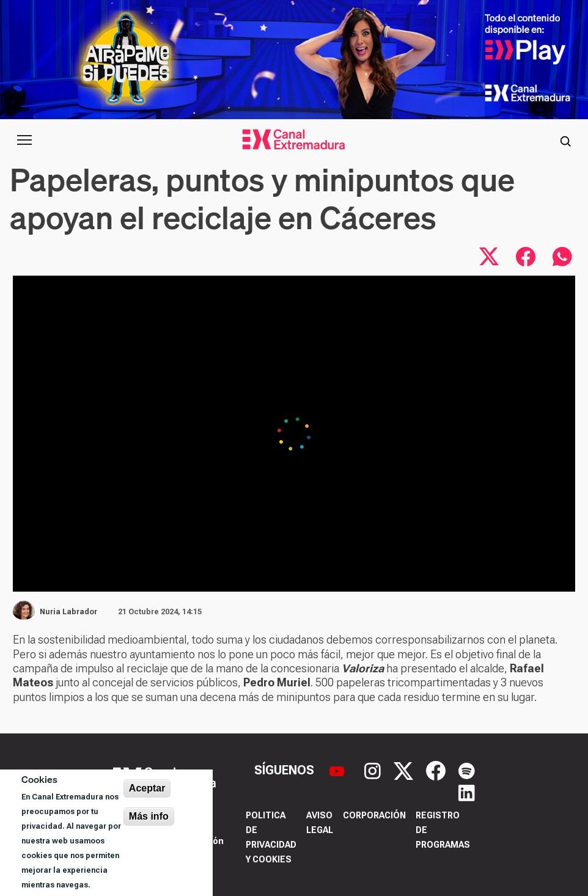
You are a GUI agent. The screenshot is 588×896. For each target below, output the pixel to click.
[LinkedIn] (467, 792)
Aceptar (147, 788)
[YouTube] (338, 769)
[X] (405, 769)
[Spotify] (467, 769)
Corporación (374, 815)
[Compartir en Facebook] (526, 257)
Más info (149, 816)
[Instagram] (374, 769)
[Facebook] (437, 769)
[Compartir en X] (489, 257)
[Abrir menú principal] (24, 140)
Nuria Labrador (68, 612)
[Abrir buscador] (565, 140)
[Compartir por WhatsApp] (562, 257)
